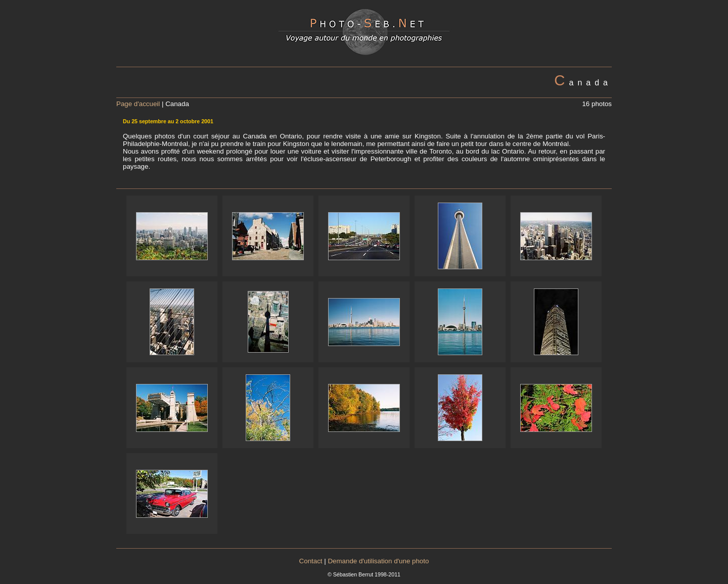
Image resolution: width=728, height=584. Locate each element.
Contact (311, 561)
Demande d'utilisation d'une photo (378, 561)
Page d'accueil (138, 104)
